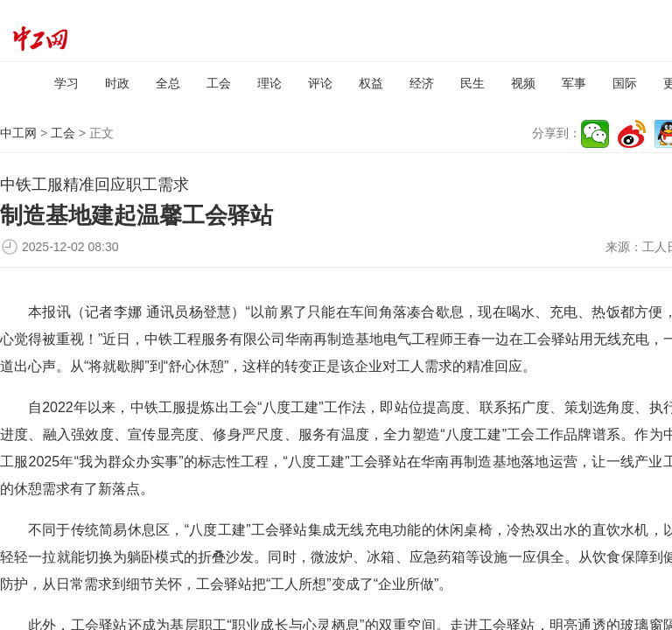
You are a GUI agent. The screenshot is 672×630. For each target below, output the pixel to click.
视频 (523, 83)
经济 (422, 83)
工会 (219, 83)
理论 (269, 83)
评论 (320, 83)
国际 (625, 83)
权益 (371, 83)
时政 (117, 83)
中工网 (18, 133)
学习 (66, 83)
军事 (574, 83)
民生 (472, 83)
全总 (168, 83)
